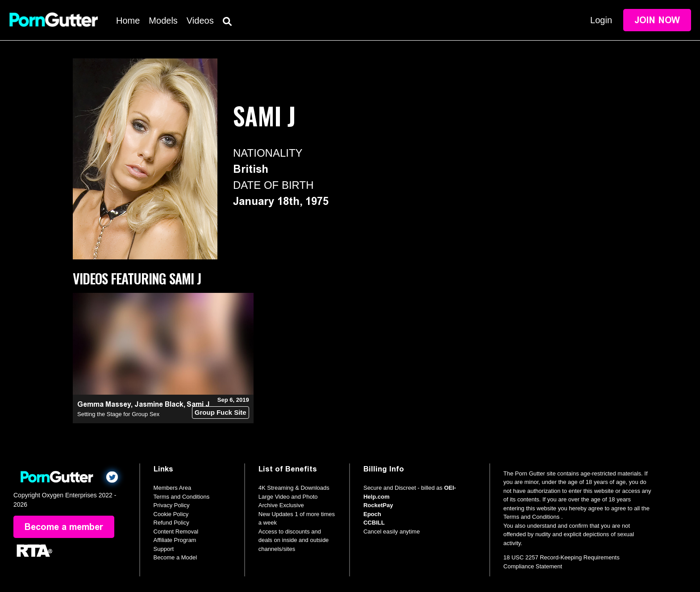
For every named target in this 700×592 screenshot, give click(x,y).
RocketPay (378, 505)
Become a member (64, 527)
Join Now (657, 20)
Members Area (173, 488)
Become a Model (175, 557)
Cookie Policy (171, 514)
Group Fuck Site (221, 412)
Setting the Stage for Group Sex (118, 414)
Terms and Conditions (182, 497)
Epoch (372, 514)
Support (164, 549)
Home (128, 21)
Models (163, 21)
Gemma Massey (104, 404)
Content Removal (176, 532)
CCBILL (374, 523)
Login (601, 20)
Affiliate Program (175, 540)
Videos (200, 21)
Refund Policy (171, 523)
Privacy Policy (172, 505)
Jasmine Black (159, 404)
